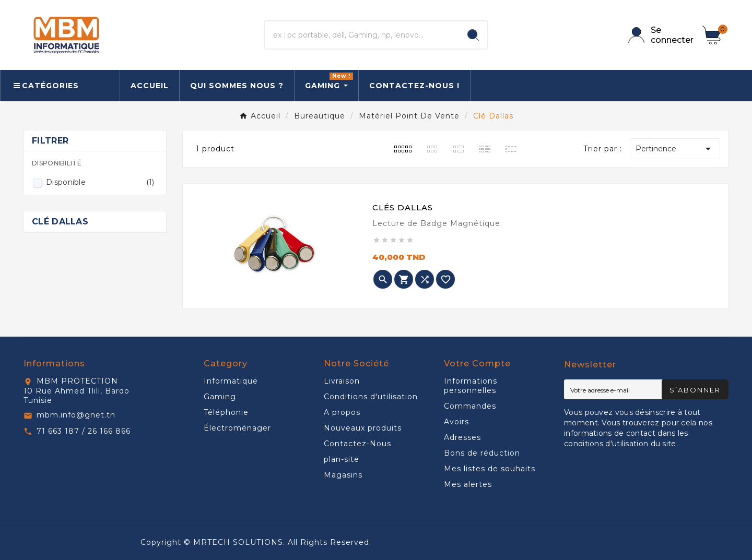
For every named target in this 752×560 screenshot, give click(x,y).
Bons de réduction (482, 453)
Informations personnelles (471, 386)
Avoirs (456, 422)
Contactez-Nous (357, 444)
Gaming (220, 397)
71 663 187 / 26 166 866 (84, 431)
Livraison (342, 381)
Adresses (462, 437)
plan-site (342, 459)
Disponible (100, 182)
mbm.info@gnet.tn (76, 415)
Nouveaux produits (363, 428)
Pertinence (675, 149)
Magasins (343, 475)
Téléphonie (226, 412)
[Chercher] (362, 35)
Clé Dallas (60, 222)
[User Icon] (659, 35)
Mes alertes (468, 484)
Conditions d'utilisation (371, 397)
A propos (342, 412)
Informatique (231, 381)
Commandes (470, 406)
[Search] (473, 35)
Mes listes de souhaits (490, 469)
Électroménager (237, 428)
